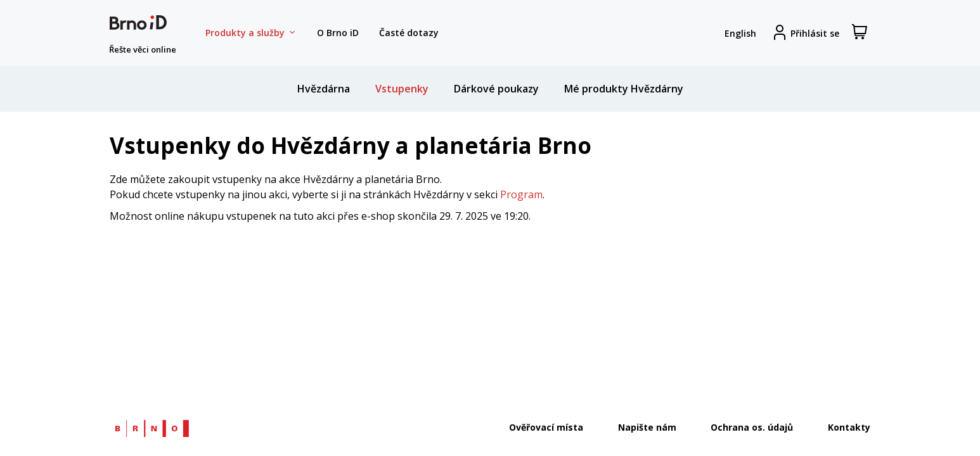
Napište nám (647, 427)
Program (521, 194)
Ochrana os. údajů (752, 427)
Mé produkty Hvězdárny (624, 89)
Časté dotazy (409, 33)
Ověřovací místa (546, 427)
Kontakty (849, 427)
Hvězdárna (324, 89)
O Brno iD (338, 33)
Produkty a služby (251, 33)
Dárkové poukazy (496, 89)
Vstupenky (402, 89)
